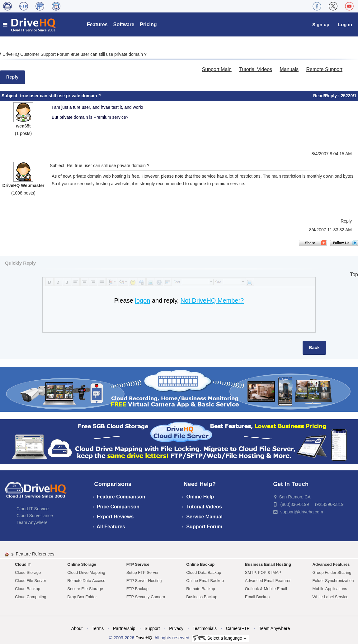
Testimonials (205, 628)
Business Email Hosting (268, 564)
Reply (12, 77)
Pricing (148, 24)
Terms (98, 628)
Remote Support (324, 69)
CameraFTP (238, 628)
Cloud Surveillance (35, 516)
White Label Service (331, 597)
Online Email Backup (205, 581)
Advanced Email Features (268, 581)
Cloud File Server (31, 581)
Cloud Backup (28, 589)
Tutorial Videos (256, 69)
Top (354, 274)
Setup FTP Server (143, 572)
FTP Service (138, 564)
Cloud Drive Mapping (86, 572)
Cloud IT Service (33, 509)
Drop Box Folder (82, 597)
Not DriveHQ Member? (212, 300)
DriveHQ (144, 638)
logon (142, 300)
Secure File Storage (85, 589)
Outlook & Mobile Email (266, 589)
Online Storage (82, 564)
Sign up (321, 24)
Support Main (217, 69)
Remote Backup (201, 589)
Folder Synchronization (333, 581)
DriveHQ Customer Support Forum (37, 54)
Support (152, 628)
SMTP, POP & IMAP (263, 572)
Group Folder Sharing (332, 572)
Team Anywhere (32, 522)
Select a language (220, 638)
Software (124, 24)
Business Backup (202, 597)
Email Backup (257, 597)
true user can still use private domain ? (109, 54)
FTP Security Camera (146, 597)
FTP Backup (137, 589)
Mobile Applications (330, 589)
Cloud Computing (31, 597)
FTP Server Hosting (144, 581)
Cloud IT (23, 564)
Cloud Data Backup (204, 572)
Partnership (124, 628)
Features (97, 24)
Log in (345, 24)
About (77, 628)
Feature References (35, 554)
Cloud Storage (28, 572)
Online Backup (200, 564)
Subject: (11, 96)
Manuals (289, 69)
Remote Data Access (86, 581)
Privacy (176, 628)
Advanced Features (331, 564)
